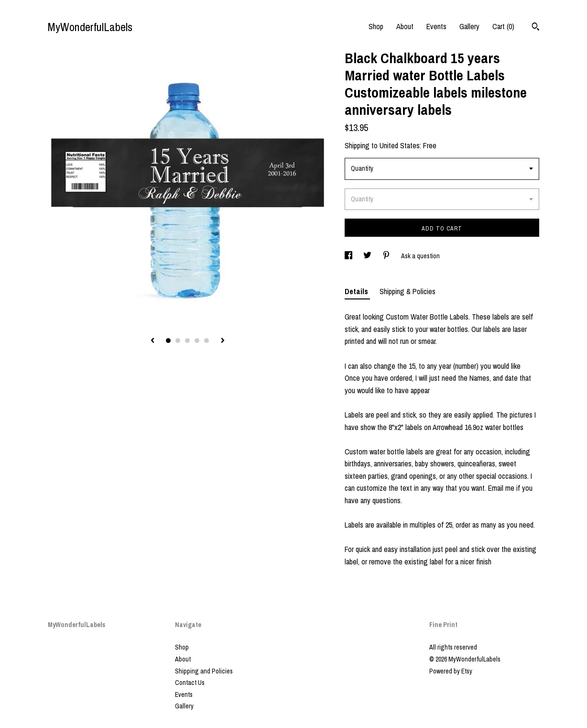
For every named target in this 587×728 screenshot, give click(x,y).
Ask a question (420, 256)
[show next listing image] (223, 341)
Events (436, 26)
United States (400, 145)
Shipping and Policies (204, 671)
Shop (376, 26)
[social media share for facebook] (349, 256)
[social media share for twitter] (368, 256)
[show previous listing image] (152, 341)
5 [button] (207, 341)
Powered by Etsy (451, 671)
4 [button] (197, 341)
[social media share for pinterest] (387, 256)
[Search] (536, 28)
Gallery (469, 26)
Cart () (503, 26)
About (405, 26)
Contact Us (190, 683)
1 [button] (168, 341)
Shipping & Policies (408, 291)
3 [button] (187, 341)
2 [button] (178, 341)
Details (357, 291)
